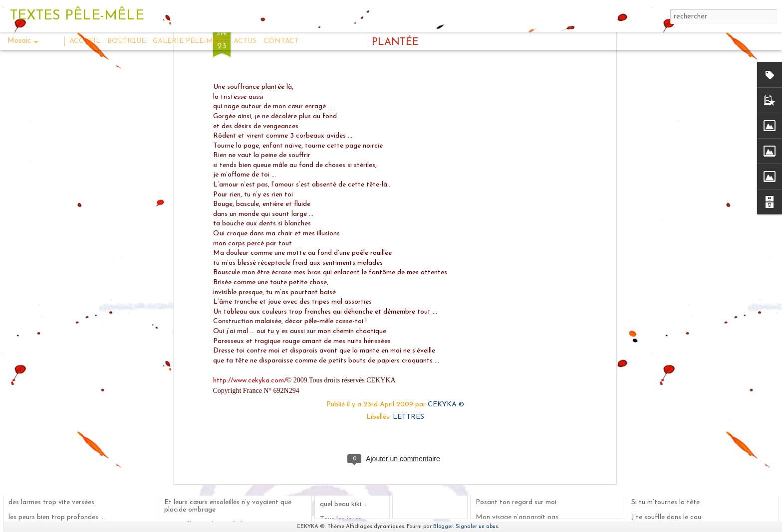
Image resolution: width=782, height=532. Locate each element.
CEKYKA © (446, 199)
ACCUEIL (85, 41)
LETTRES (408, 211)
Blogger (443, 527)
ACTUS (245, 41)
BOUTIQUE (127, 41)
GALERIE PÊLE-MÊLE (190, 41)
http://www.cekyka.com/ (250, 175)
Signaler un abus (477, 527)
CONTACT (281, 41)
